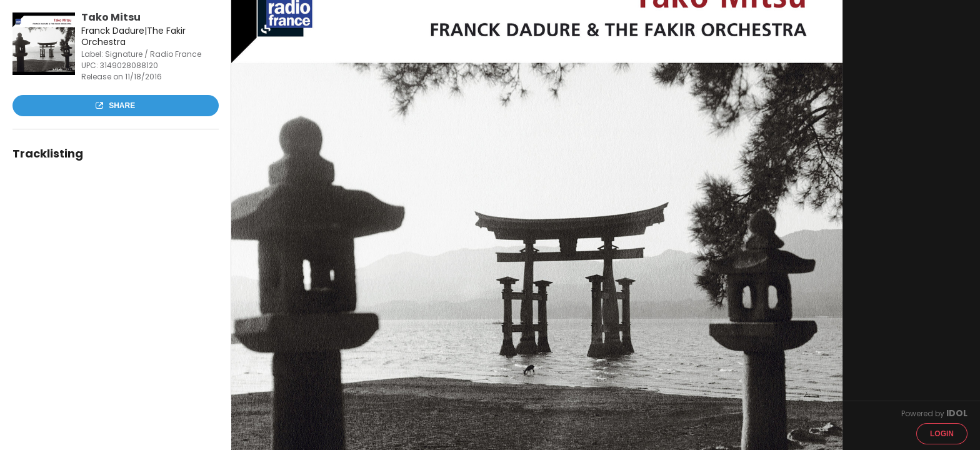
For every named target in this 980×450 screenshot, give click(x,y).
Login (942, 434)
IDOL (957, 413)
